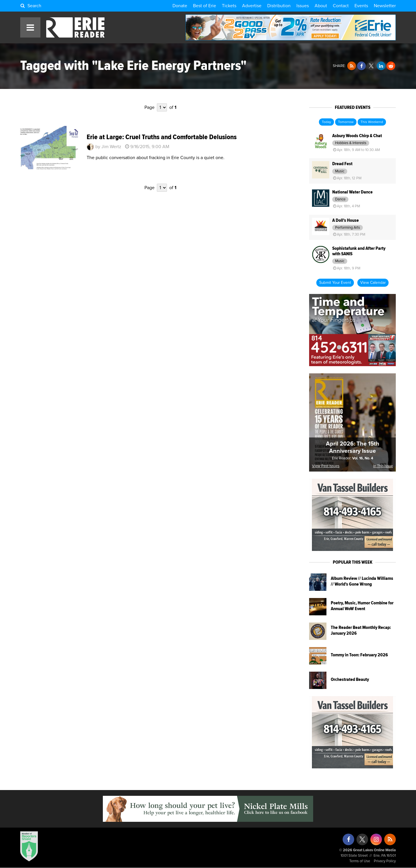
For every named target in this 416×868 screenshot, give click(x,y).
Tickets (229, 6)
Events (361, 6)
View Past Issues (326, 466)
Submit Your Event (335, 283)
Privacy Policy (385, 861)
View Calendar (373, 283)
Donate (180, 6)
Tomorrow (346, 122)
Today (326, 122)
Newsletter (385, 6)
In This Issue (383, 466)
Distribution (279, 6)
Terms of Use (360, 861)
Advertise (252, 6)
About (321, 6)
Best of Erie (205, 6)
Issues (303, 6)
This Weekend (372, 122)
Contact (341, 6)
